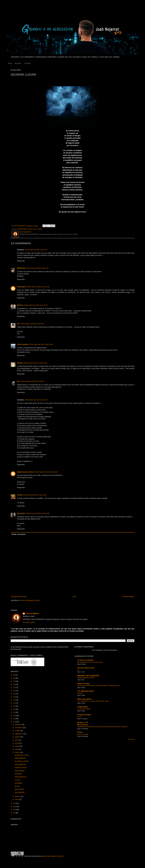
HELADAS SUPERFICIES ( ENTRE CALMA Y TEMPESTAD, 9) (99, 686)
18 (14, 700)
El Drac (80, 732)
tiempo (40, 229)
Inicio (74, 597)
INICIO (10, 64)
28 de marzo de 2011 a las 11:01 (36, 305)
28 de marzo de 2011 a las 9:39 (38, 287)
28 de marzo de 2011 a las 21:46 (41, 344)
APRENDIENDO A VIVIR (86, 678)
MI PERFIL (18, 64)
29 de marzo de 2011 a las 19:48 (38, 513)
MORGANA (21, 268)
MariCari (20, 305)
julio (17, 740)
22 (14, 688)
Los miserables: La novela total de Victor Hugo (93, 701)
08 (14, 810)
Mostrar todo (131, 739)
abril (17, 749)
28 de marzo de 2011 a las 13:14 (33, 324)
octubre (18, 731)
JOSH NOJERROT (32, 614)
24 (14, 681)
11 (14, 722)
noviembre (19, 728)
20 (14, 694)
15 (14, 709)
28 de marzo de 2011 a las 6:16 (36, 250)
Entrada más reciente (19, 597)
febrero (18, 796)
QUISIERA (18, 783)
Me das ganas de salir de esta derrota (90, 662)
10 (14, 803)
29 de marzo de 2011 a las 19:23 (35, 495)
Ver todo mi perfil (29, 622)
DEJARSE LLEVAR (22, 761)
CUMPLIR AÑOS (21, 768)
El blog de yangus (84, 715)
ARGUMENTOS (20, 765)
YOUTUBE (27, 64)
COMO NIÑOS (83, 707)
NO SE (17, 786)
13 (14, 716)
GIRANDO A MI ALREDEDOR (88, 676)
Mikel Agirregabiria (84, 699)
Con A (79, 717)
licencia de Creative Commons (52, 856)
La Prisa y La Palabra (85, 660)
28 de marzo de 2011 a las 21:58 (35, 363)
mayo (17, 746)
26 (14, 675)
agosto (18, 737)
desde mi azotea (83, 684)
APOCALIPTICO (21, 777)
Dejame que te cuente (25, 472)
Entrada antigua (128, 597)
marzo (17, 752)
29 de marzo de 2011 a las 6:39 (36, 400)
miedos (30, 229)
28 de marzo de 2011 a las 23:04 (32, 381)
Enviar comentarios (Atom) (30, 600)
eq (78, 670)
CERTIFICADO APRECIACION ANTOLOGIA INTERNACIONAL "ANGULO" (103, 727)
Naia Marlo (21, 513)
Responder (21, 261)
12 (14, 719)
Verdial (20, 495)
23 (14, 684)
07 (14, 813)
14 (14, 712)
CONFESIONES (22, 229)
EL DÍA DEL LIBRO (84, 709)
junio (17, 743)
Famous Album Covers (86, 668)
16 (14, 706)
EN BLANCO (19, 789)
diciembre (19, 725)
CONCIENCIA (20, 771)
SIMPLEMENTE (20, 758)
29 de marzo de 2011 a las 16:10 (46, 472)
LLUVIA (17, 780)
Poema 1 (80, 693)
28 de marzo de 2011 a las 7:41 (37, 268)
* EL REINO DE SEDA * (86, 691)
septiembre (19, 734)
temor (35, 229)
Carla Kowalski (23, 344)
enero (17, 800)
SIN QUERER (20, 792)
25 (14, 678)
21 (14, 691)
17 (14, 703)
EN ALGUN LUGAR (22, 755)
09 (14, 807)
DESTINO (18, 774)
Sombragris (21, 287)
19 (14, 697)
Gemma (20, 363)
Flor (19, 324)
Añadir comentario (18, 534)
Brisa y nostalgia (83, 734)
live (18, 381)
